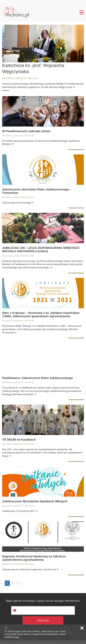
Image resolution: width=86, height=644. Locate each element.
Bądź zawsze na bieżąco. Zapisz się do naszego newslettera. (43, 601)
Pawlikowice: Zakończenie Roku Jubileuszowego (38, 378)
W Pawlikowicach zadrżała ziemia (26, 131)
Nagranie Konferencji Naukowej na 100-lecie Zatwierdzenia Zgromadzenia (34, 558)
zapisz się (43, 621)
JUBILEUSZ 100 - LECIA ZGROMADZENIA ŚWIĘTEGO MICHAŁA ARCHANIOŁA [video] (41, 249)
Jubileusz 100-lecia (27, 78)
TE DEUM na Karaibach (19, 439)
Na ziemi (7, 78)
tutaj (17, 637)
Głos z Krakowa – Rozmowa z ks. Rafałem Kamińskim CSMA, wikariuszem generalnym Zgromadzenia (41, 314)
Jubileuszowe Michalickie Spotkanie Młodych (35, 501)
